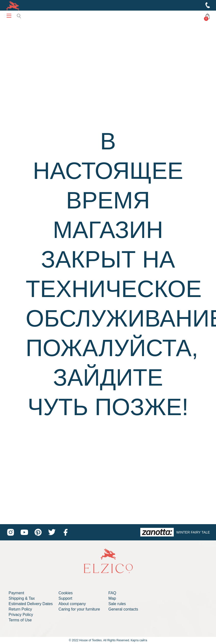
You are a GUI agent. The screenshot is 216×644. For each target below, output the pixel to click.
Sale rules (117, 604)
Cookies (66, 593)
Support (65, 598)
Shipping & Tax (22, 598)
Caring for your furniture (79, 609)
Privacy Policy (21, 615)
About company (72, 604)
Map (112, 598)
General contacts (123, 609)
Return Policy (20, 609)
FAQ (112, 593)
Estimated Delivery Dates (31, 604)
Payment (16, 593)
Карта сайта (139, 640)
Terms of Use (20, 620)
